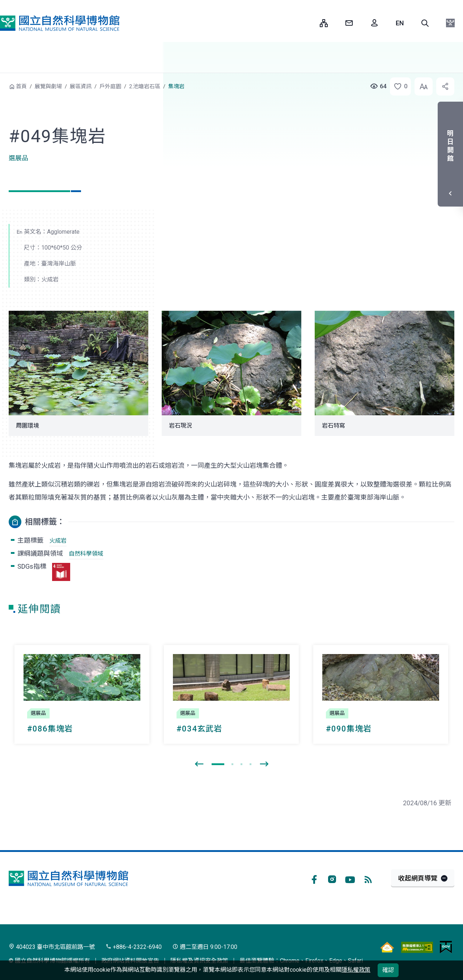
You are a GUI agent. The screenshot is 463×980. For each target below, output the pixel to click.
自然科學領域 (86, 554)
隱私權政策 (356, 970)
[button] (425, 23)
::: (309, 23)
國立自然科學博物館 (60, 23)
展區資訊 (81, 86)
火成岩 (58, 541)
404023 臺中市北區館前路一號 (52, 947)
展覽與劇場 (48, 86)
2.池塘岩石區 (145, 86)
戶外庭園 (110, 86)
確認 (388, 970)
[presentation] (199, 764)
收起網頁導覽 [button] (418, 878)
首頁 (21, 86)
